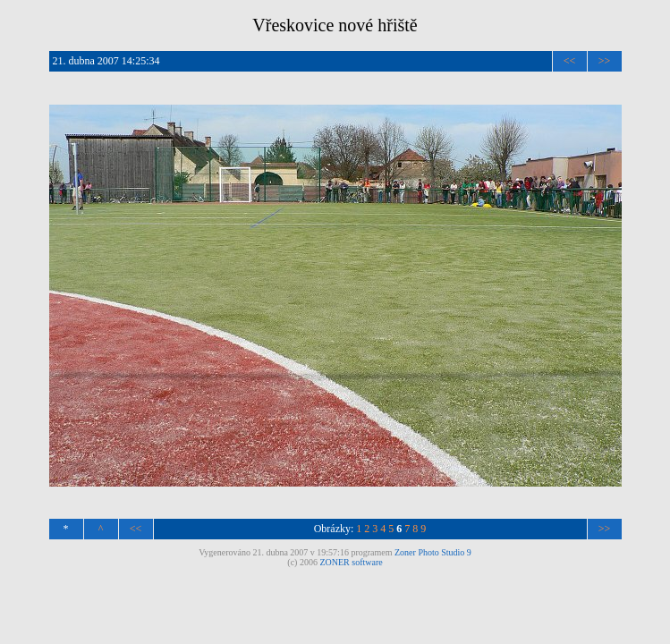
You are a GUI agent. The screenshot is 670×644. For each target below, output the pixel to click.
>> (605, 61)
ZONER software (351, 562)
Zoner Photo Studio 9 (433, 552)
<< (570, 61)
